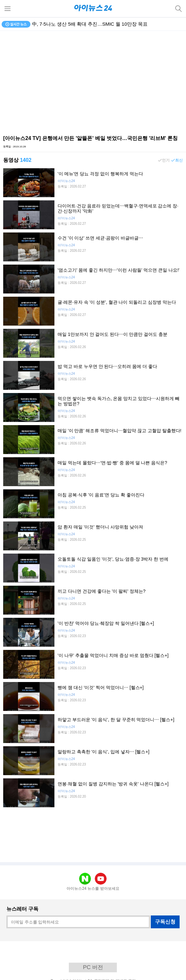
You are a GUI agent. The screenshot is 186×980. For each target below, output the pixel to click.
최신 (179, 160)
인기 (166, 160)
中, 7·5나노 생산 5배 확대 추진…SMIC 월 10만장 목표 (90, 24)
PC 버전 (93, 967)
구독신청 (165, 922)
